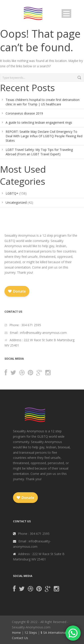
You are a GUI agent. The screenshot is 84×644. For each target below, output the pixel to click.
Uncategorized (16, 202)
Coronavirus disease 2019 (24, 113)
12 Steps (31, 633)
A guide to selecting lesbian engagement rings (39, 122)
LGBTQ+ (12, 193)
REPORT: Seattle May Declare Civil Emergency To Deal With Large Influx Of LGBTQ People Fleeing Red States (44, 136)
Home (16, 633)
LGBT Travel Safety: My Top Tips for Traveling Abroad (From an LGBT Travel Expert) (39, 152)
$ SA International (53, 633)
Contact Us (20, 638)
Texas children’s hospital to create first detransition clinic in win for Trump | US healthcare (43, 102)
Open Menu (66, 13)
